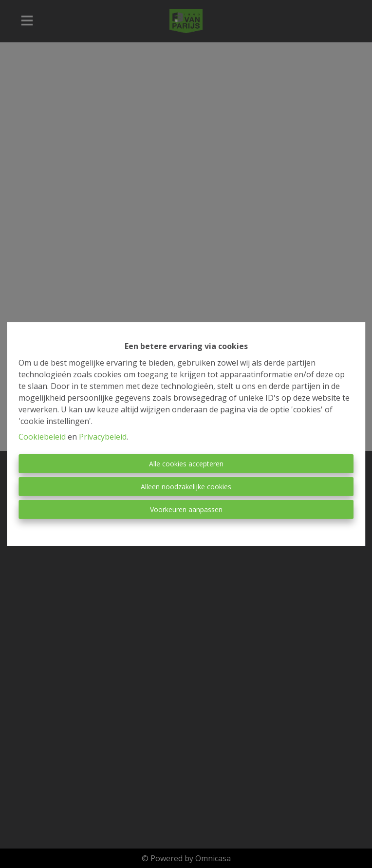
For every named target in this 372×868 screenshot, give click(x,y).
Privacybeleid (103, 437)
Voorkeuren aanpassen (186, 509)
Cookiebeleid (42, 437)
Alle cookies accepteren (186, 464)
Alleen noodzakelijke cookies (186, 487)
